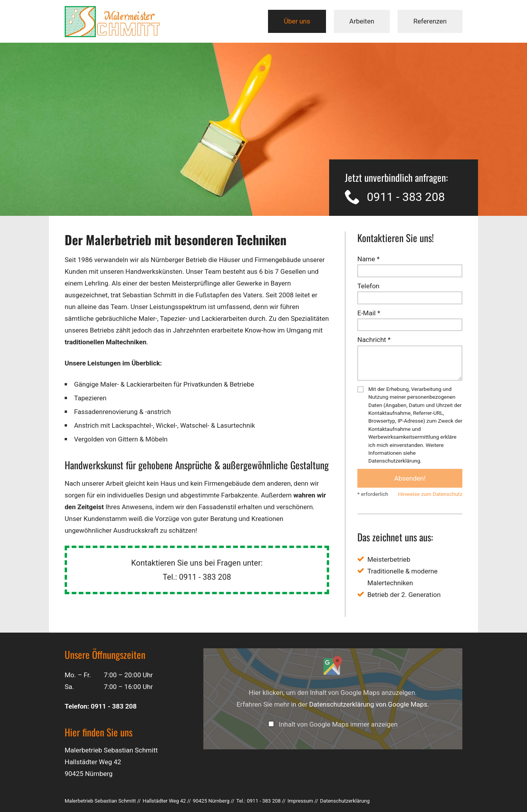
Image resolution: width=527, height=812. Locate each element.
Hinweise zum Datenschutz (430, 494)
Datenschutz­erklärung (345, 801)
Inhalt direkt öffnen (431, 735)
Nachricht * (374, 340)
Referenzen (430, 21)
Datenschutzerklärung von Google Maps (368, 704)
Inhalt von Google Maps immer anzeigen (338, 724)
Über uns (297, 21)
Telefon (368, 286)
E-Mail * (369, 313)
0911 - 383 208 (406, 197)
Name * (369, 259)
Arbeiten (362, 21)
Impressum (300, 801)
